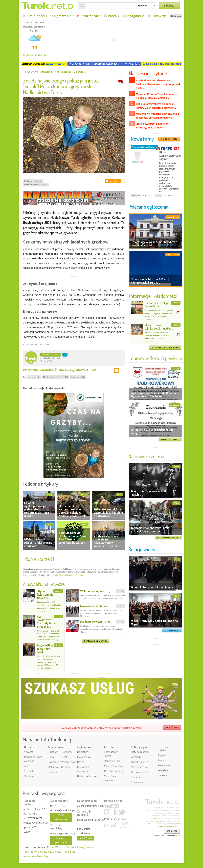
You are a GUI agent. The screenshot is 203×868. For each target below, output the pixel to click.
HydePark (163, 775)
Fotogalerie (135, 16)
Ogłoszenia (63, 16)
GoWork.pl (42, 856)
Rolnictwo (83, 752)
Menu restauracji (113, 766)
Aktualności (36, 16)
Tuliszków (67, 752)
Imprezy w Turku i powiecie (155, 358)
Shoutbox (29, 776)
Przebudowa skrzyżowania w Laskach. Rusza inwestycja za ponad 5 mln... (158, 84)
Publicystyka (139, 747)
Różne (81, 762)
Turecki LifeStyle (140, 762)
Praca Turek (30, 852)
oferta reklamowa (61, 817)
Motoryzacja (84, 757)
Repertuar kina (112, 761)
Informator (90, 16)
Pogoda (162, 755)
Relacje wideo (142, 549)
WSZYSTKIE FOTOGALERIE (168, 537)
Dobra (51, 757)
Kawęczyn (54, 762)
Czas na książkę (140, 772)
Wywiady (136, 757)
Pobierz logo (86, 838)
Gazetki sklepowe (114, 771)
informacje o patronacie (61, 840)
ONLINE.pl (174, 835)
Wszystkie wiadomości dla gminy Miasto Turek (59, 370)
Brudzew (53, 752)
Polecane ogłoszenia (148, 207)
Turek (64, 757)
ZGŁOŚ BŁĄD (172, 728)
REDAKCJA (172, 831)
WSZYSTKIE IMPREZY (170, 439)
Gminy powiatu (58, 747)
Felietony (136, 777)
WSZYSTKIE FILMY (172, 630)
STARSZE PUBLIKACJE (96, 641)
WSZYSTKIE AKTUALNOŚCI (165, 347)
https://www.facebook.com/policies (69, 575)
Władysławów (69, 762)
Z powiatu (80, 72)
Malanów (53, 767)
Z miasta (28, 752)
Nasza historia (139, 767)
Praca (112, 16)
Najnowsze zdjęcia (146, 456)
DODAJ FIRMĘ (170, 139)
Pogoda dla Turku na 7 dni (34, 57)
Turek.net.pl (46, 72)
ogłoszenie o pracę (51, 852)
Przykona (53, 772)
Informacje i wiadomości (153, 296)
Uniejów (66, 767)
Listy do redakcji (140, 752)
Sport (27, 766)
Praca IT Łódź (55, 847)
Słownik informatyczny (78, 847)
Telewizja (159, 16)
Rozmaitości (138, 782)
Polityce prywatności (172, 826)
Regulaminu (156, 818)
